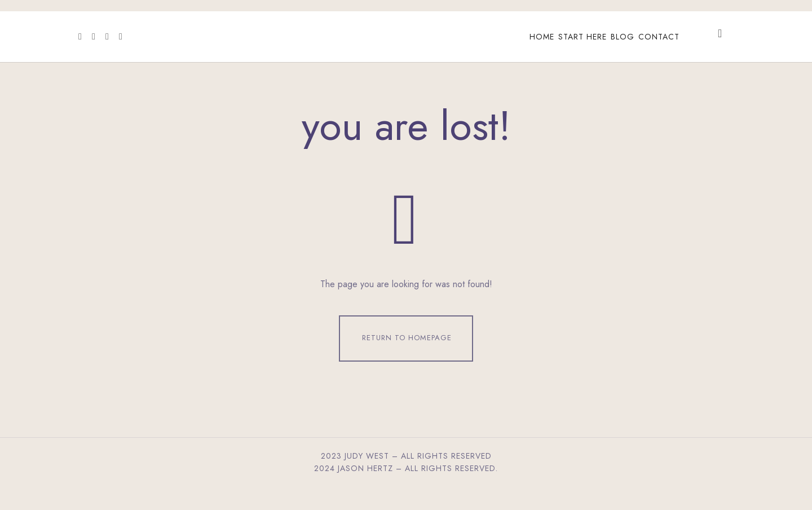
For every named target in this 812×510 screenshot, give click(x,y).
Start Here (582, 37)
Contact (659, 37)
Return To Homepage (407, 349)
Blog (623, 37)
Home (542, 37)
